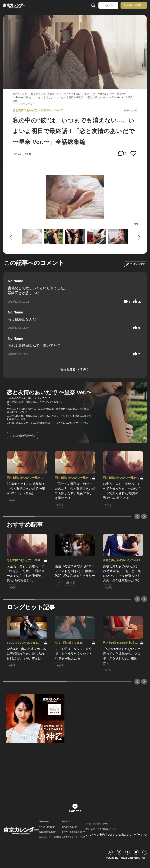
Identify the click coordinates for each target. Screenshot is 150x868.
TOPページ (44, 822)
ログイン (108, 5)
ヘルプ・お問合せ (47, 827)
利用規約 (66, 822)
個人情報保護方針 (70, 827)
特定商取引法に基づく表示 (73, 837)
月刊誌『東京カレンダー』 (97, 824)
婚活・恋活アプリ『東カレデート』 (101, 829)
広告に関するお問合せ (49, 832)
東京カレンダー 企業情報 (50, 837)
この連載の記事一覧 (22, 436)
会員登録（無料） (134, 5)
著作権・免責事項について (73, 832)
